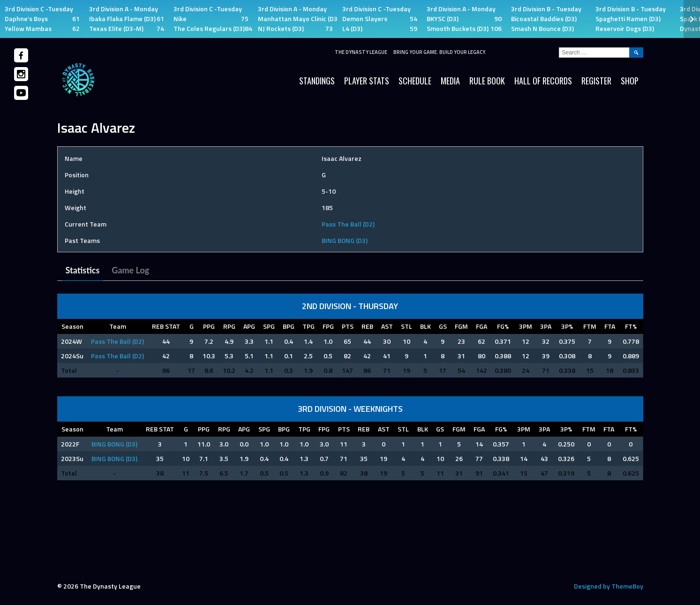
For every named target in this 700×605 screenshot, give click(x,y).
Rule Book (487, 81)
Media (450, 81)
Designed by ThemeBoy (609, 586)
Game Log (130, 270)
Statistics (83, 270)
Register (596, 81)
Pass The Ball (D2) (348, 224)
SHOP (630, 81)
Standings (317, 81)
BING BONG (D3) (345, 240)
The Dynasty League (361, 52)
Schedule (415, 81)
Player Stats (367, 81)
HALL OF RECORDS (543, 81)
